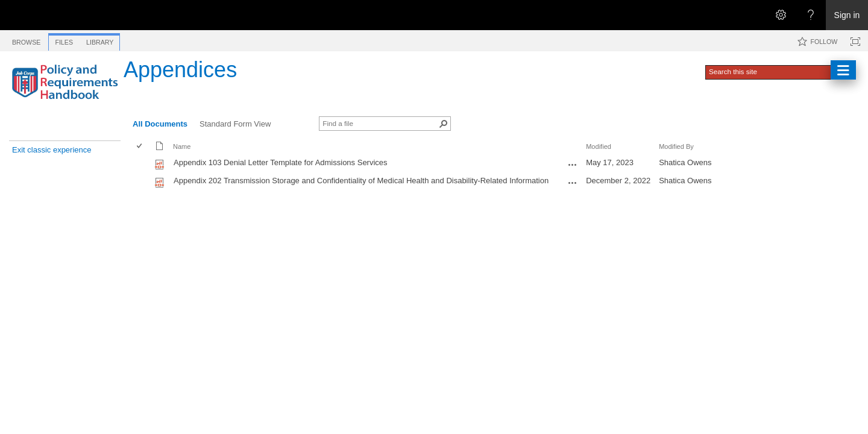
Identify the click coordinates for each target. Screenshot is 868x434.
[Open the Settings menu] (781, 15)
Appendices (180, 70)
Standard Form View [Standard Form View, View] (235, 124)
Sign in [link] (847, 15)
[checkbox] (140, 147)
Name (182, 146)
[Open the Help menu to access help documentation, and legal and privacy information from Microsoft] (811, 15)
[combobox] (769, 71)
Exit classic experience (52, 150)
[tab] (26, 40)
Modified (599, 146)
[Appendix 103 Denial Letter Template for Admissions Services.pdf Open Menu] (573, 165)
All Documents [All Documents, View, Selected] (160, 124)
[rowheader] (142, 164)
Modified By (676, 146)
